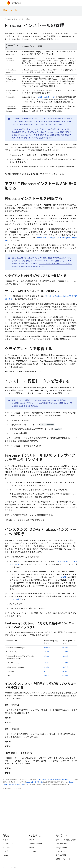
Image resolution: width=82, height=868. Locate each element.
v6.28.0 (65, 676)
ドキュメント (10, 10)
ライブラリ (7, 851)
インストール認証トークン (46, 97)
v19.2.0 (47, 652)
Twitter (32, 848)
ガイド (5, 840)
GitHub (6, 855)
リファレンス (8, 844)
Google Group (61, 848)
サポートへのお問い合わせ (66, 840)
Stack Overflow (61, 844)
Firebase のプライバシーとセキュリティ (35, 124)
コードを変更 (60, 577)
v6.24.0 (65, 652)
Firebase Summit (36, 844)
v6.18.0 (65, 656)
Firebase (8, 19)
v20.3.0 (47, 648)
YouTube (32, 851)
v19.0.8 (47, 667)
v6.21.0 (65, 667)
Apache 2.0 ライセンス (35, 782)
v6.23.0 (65, 671)
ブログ (32, 840)
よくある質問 (61, 855)
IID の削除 (17, 599)
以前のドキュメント (63, 859)
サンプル (6, 848)
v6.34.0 (65, 648)
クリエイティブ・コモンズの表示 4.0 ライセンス (54, 780)
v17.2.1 (46, 671)
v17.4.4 (47, 656)
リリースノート (61, 851)
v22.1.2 (46, 676)
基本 (28, 19)
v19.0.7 (47, 663)
